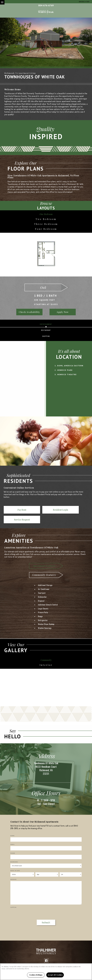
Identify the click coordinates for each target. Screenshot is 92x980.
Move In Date (15, 861)
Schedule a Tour (83, 2)
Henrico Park (65, 370)
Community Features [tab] (44, 566)
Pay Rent (12, 510)
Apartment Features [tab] (44, 556)
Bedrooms (14, 853)
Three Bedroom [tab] (46, 224)
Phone (13, 844)
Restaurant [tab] (46, 330)
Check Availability (29, 312)
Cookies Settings (36, 975)
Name (12, 826)
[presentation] (23, 903)
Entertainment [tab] (46, 324)
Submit (46, 913)
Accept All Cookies (55, 975)
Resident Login (32, 510)
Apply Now (63, 312)
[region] (46, 972)
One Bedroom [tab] (46, 214)
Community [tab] (46, 651)
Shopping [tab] (46, 336)
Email (13, 835)
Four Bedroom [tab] (46, 229)
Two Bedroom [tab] (46, 219)
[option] (46, 43)
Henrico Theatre (67, 374)
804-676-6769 (46, 5)
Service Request (52, 510)
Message (13, 870)
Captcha (13, 898)
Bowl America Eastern (70, 366)
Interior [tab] (46, 656)
